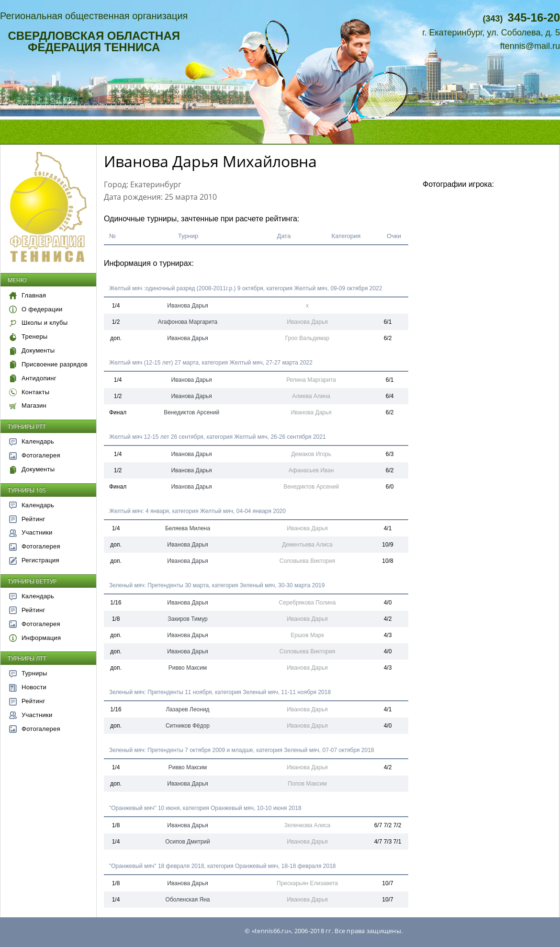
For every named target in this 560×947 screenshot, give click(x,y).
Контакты (29, 392)
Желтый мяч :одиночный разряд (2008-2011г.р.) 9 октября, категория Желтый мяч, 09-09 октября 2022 (246, 288)
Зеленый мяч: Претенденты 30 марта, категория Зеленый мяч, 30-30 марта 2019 (217, 585)
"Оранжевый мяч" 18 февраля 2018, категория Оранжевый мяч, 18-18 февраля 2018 (223, 866)
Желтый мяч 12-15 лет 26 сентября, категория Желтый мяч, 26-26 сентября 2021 (218, 437)
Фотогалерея (35, 455)
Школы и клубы (38, 323)
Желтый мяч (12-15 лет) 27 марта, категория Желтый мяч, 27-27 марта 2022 (211, 363)
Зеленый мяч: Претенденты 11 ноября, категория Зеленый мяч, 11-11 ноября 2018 (220, 692)
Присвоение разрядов (48, 364)
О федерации (36, 309)
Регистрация (34, 560)
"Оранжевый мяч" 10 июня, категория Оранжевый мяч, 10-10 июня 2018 (205, 808)
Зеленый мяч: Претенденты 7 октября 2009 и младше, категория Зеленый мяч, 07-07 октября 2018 (242, 750)
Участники (31, 532)
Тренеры (28, 337)
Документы (32, 350)
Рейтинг (27, 519)
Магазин (28, 405)
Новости (28, 687)
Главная (28, 295)
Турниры (28, 673)
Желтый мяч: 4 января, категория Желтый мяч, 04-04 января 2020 (197, 511)
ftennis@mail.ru (530, 46)
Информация (35, 638)
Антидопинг (33, 378)
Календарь (32, 441)
